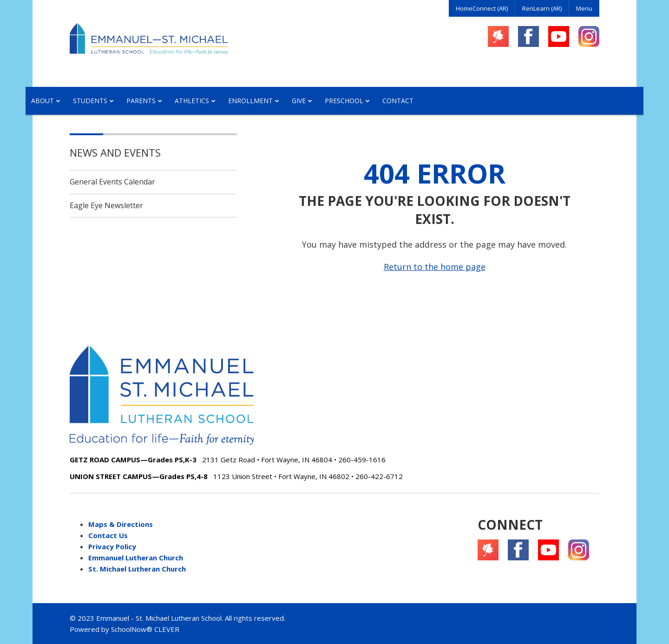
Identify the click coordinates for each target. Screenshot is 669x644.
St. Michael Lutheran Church (137, 569)
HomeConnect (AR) (482, 8)
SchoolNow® (132, 629)
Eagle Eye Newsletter (106, 205)
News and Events (115, 152)
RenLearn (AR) (542, 8)
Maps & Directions (121, 524)
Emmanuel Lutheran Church (136, 558)
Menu (584, 8)
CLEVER (167, 629)
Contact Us (108, 535)
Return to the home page (435, 267)
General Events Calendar (112, 182)
